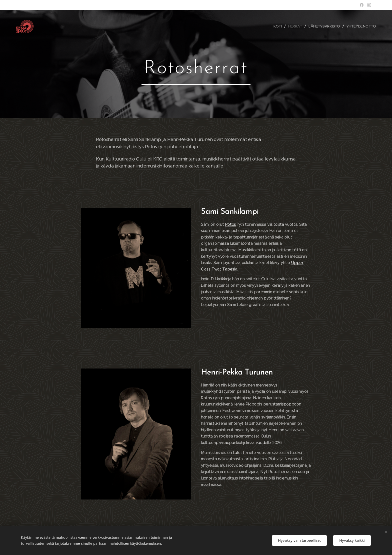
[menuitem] (279, 26)
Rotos (231, 224)
